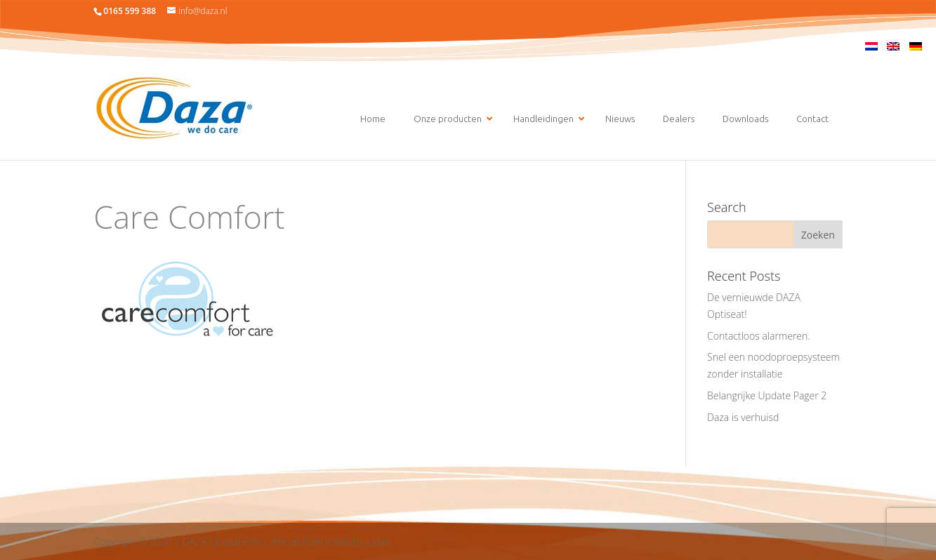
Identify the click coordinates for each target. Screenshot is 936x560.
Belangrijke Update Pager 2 (767, 395)
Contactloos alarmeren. (759, 336)
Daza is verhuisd (743, 417)
